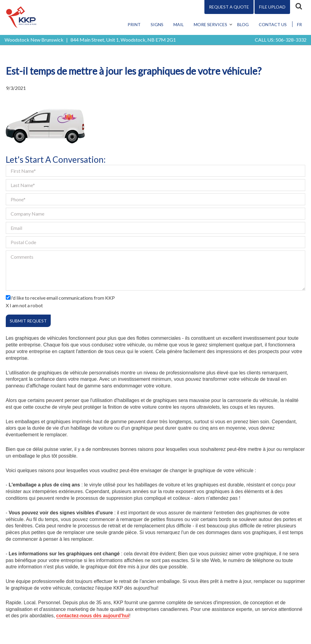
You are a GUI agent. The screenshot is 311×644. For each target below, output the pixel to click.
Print (134, 24)
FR (299, 24)
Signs (157, 24)
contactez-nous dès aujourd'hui (93, 616)
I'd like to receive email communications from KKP (63, 298)
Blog (243, 24)
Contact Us (273, 24)
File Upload (272, 7)
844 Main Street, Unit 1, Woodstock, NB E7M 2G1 (123, 40)
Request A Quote (229, 7)
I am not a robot (26, 305)
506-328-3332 (291, 40)
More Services (210, 24)
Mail (179, 24)
